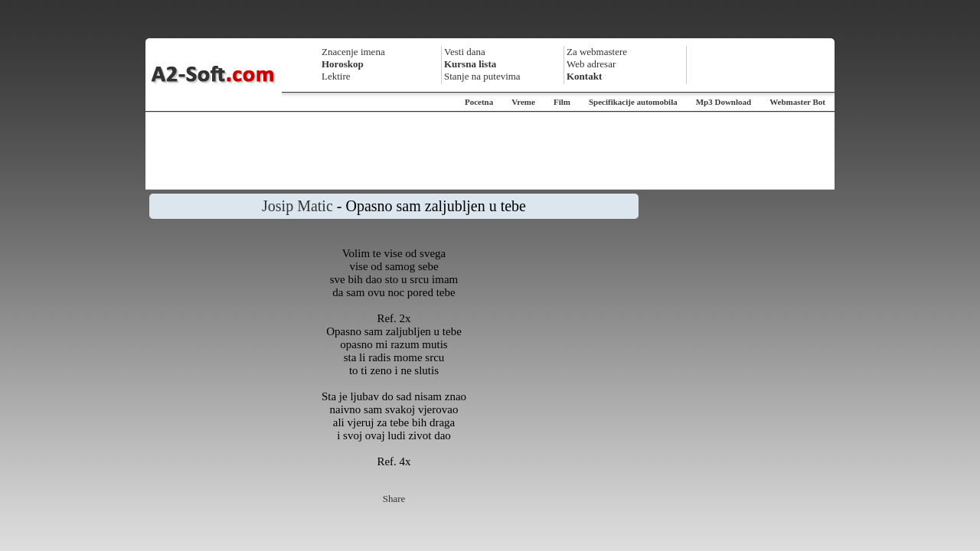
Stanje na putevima (482, 76)
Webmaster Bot (797, 102)
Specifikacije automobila (633, 102)
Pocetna (479, 102)
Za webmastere (597, 52)
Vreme (523, 102)
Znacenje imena (353, 52)
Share (394, 499)
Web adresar (591, 64)
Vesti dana (465, 52)
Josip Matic (297, 206)
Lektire (336, 76)
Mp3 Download (724, 102)
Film (562, 102)
